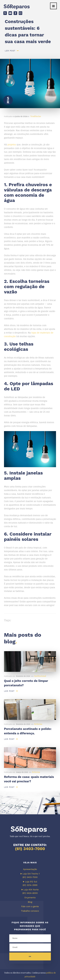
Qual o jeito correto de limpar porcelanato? (26, 683)
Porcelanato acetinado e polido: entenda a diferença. (28, 731)
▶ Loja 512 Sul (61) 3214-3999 (30, 883)
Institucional (40, 676)
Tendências (36, 116)
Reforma (38, 724)
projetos (12, 145)
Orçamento (30, 898)
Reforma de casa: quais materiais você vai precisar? (29, 779)
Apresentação (30, 869)
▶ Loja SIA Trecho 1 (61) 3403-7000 (30, 875)
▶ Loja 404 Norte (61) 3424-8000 (30, 891)
